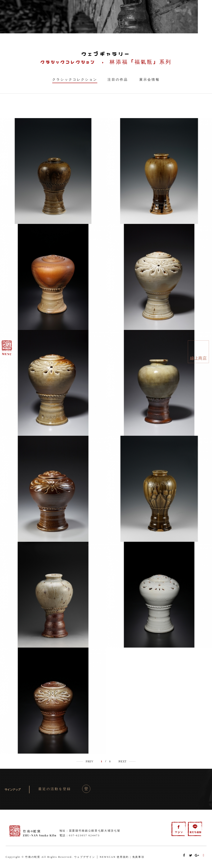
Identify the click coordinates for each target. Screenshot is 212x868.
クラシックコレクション (75, 80)
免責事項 (138, 857)
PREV (89, 761)
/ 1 (106, 761)
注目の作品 (118, 80)
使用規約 (123, 857)
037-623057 (78, 835)
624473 (94, 835)
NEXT (122, 761)
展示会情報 (150, 80)
